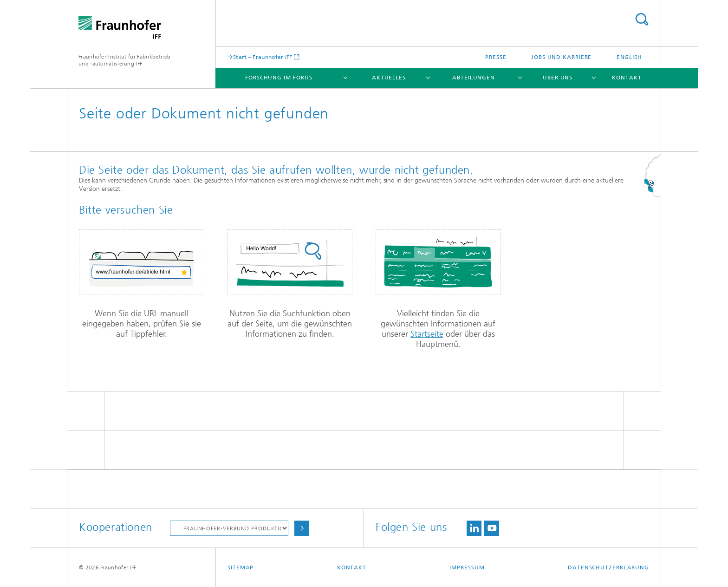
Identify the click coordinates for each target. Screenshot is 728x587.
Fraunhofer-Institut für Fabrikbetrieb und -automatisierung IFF (124, 60)
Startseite (427, 334)
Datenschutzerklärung (608, 567)
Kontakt (627, 78)
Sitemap (240, 567)
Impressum (467, 567)
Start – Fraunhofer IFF (263, 57)
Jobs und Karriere (561, 57)
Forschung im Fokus (279, 78)
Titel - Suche (642, 19)
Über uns (558, 78)
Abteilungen (474, 78)
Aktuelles (389, 78)
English (629, 57)
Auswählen (302, 528)
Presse (496, 57)
